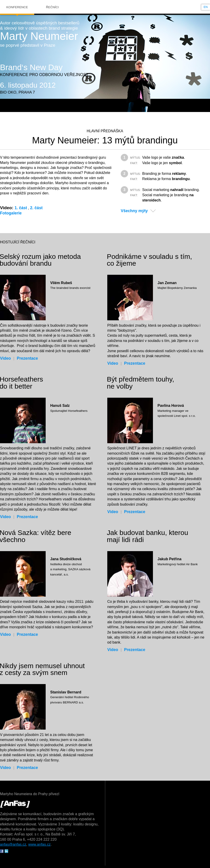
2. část (36, 208)
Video (5, 358)
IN (6, 851)
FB (2, 851)
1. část (21, 208)
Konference (17, 7)
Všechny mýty (134, 211)
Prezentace (27, 358)
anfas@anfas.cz (13, 844)
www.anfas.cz (39, 844)
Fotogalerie (11, 213)
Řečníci (52, 7)
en (206, 7)
